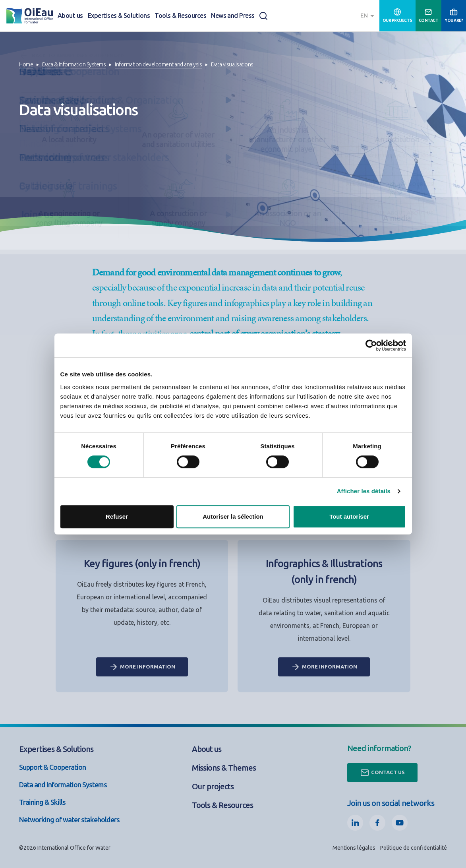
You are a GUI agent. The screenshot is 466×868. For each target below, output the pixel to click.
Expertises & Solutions (119, 15)
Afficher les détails (364, 491)
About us (70, 15)
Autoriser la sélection (233, 516)
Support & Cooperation (52, 767)
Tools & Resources (180, 15)
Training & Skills (42, 802)
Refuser (117, 516)
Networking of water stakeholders (69, 820)
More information (142, 667)
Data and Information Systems (63, 785)
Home (26, 64)
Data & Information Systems (74, 64)
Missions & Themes (224, 768)
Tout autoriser (349, 516)
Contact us (382, 773)
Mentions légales (354, 848)
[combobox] (368, 16)
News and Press (233, 15)
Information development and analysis (158, 64)
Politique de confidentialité (414, 848)
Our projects (213, 786)
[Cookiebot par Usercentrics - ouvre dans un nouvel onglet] (371, 345)
